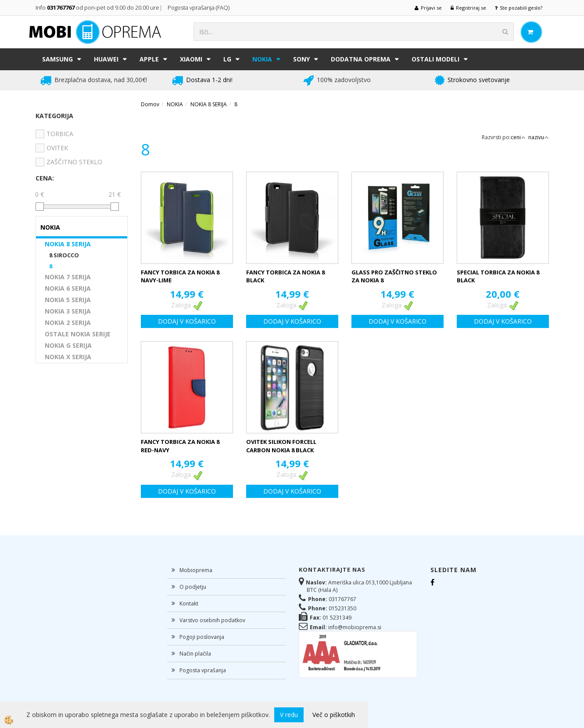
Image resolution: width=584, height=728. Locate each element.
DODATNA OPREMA (361, 59)
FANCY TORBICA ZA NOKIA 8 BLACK (285, 276)
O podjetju (193, 587)
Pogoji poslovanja (202, 637)
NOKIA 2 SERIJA (68, 323)
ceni (518, 137)
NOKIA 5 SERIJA (68, 300)
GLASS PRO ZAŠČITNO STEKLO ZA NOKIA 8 (394, 276)
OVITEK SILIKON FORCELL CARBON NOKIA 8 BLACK (281, 446)
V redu (289, 715)
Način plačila (195, 654)
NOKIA (262, 59)
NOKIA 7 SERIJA (68, 277)
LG (227, 59)
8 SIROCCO (64, 255)
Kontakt (189, 604)
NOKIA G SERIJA (68, 345)
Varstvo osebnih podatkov (212, 620)
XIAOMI (191, 59)
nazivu (539, 137)
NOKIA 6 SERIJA (68, 288)
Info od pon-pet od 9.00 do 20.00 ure (97, 7)
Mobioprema (196, 570)
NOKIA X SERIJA (68, 357)
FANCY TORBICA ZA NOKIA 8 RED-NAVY (180, 446)
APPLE (149, 59)
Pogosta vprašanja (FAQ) (199, 7)
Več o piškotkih (334, 715)
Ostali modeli (435, 59)
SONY (301, 59)
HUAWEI (106, 59)
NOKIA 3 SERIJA (68, 311)
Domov (150, 104)
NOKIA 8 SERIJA (68, 244)
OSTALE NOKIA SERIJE (78, 334)
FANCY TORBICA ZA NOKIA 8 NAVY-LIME (180, 276)
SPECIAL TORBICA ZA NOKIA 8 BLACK (498, 276)
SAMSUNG (57, 59)
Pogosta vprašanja (203, 670)
